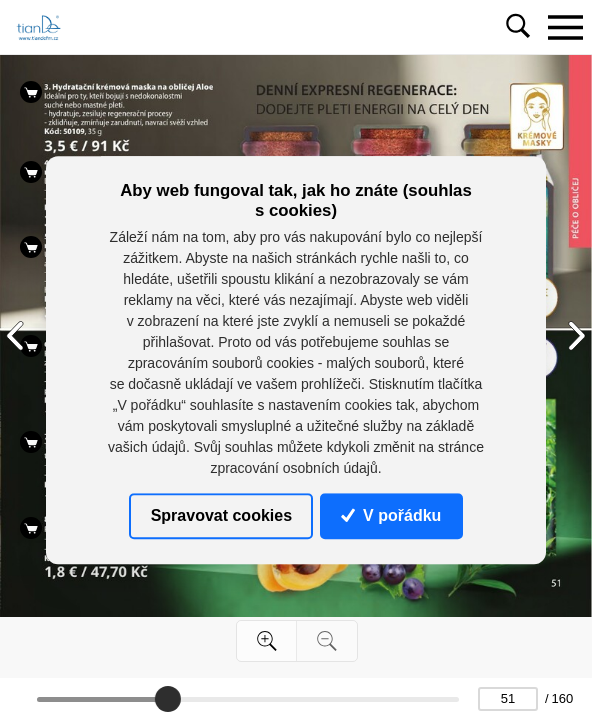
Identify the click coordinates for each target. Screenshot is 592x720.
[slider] (168, 699)
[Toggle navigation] (565, 27)
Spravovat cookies (221, 515)
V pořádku (391, 515)
